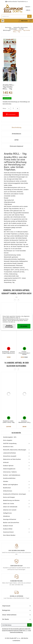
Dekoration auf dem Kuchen (12, 459)
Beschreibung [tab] (17, 127)
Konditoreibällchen (9, 478)
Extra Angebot (8, 440)
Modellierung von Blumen (11, 500)
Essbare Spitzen (8, 466)
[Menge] (13, 108)
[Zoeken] (14, 16)
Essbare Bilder (8, 529)
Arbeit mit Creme (9, 504)
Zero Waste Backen (9, 535)
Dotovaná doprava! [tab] (17, 146)
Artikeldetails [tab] (16, 134)
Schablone (7, 516)
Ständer (6, 481)
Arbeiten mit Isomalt (10, 510)
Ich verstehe (24, 326)
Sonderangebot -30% (10, 437)
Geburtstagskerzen (9, 469)
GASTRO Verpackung (10, 443)
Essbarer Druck (8, 526)
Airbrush (6, 462)
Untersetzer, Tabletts (10, 472)
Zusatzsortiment (8, 532)
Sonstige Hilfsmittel (10, 519)
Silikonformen (8, 491)
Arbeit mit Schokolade (10, 507)
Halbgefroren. (8, 513)
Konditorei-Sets (8, 447)
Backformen (7, 488)
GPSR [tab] (16, 140)
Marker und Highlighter (11, 485)
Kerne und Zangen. (9, 497)
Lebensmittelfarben (10, 453)
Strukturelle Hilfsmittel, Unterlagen (15, 494)
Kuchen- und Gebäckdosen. (12, 475)
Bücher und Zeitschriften (11, 523)
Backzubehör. (16, 433)
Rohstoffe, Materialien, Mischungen (15, 450)
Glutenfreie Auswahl (10, 456)
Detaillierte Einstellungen (9, 326)
